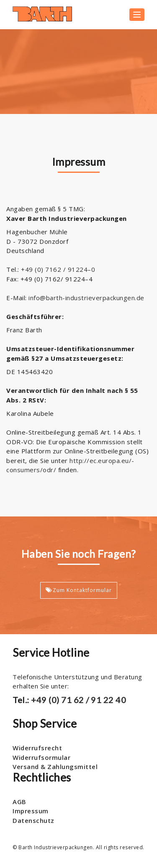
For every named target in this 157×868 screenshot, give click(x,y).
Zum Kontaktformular (79, 590)
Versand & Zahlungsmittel (55, 767)
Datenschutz (33, 820)
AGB (19, 802)
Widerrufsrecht (37, 748)
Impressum (31, 811)
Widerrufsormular (41, 757)
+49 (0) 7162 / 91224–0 (58, 269)
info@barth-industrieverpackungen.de (86, 298)
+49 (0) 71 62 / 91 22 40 (78, 700)
